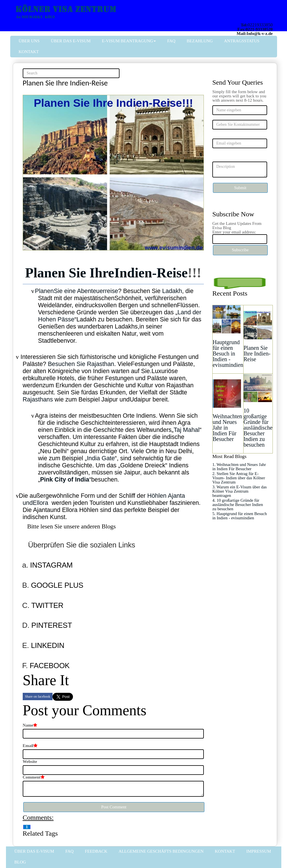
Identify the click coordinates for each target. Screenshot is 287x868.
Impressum (259, 851)
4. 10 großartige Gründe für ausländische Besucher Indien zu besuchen (238, 505)
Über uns (29, 41)
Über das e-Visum (71, 41)
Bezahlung (200, 41)
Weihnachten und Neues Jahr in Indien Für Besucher (227, 428)
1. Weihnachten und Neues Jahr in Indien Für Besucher (239, 467)
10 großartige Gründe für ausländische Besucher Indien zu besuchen (258, 428)
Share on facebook (38, 697)
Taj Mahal (186, 430)
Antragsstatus (242, 41)
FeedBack (96, 851)
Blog (20, 862)
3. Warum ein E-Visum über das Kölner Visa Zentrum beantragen (240, 491)
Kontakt (29, 52)
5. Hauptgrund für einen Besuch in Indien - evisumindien (240, 516)
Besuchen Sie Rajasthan (81, 364)
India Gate (101, 458)
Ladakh (172, 291)
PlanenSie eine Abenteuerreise (77, 291)
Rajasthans (38, 400)
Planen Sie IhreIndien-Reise (106, 273)
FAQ (171, 41)
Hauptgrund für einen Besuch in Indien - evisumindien (228, 354)
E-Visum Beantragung (129, 41)
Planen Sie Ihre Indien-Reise (257, 354)
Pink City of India (65, 480)
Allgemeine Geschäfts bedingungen (161, 851)
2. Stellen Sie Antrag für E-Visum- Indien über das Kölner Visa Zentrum (239, 478)
